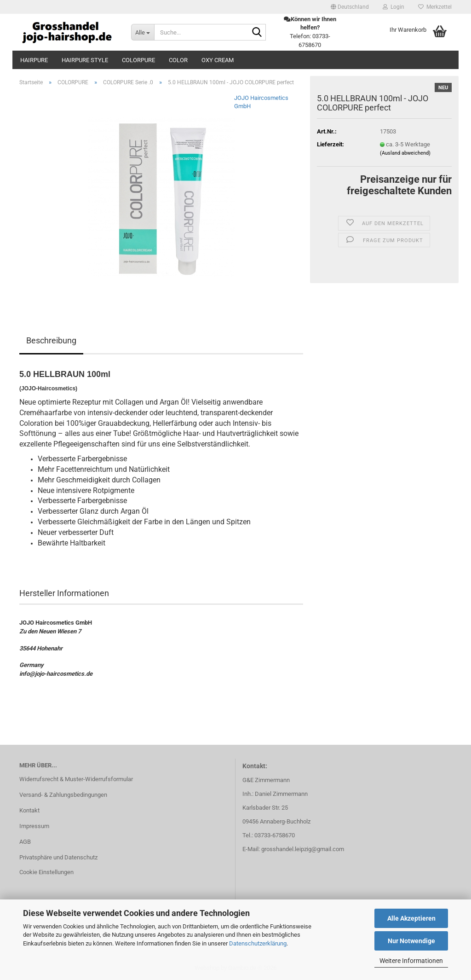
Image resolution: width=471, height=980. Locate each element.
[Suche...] (143, 32)
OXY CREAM (218, 60)
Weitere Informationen (411, 961)
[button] (350, 7)
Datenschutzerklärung (258, 943)
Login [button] (393, 7)
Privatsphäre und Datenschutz (58, 857)
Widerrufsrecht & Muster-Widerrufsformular (76, 779)
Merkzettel (435, 7)
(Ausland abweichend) (405, 153)
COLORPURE (138, 60)
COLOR (178, 60)
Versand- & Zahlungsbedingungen (63, 795)
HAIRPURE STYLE (85, 60)
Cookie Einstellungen (46, 872)
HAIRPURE (34, 60)
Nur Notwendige (411, 941)
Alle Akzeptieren (411, 918)
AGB (25, 842)
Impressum (34, 826)
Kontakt (29, 810)
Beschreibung (51, 340)
